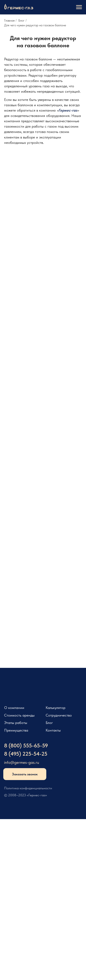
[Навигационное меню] (79, 7)
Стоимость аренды (19, 715)
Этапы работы (16, 723)
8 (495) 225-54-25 (26, 754)
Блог (21, 20)
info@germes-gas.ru (22, 762)
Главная (9, 20)
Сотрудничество (59, 715)
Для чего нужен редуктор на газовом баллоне (35, 25)
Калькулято (55, 708)
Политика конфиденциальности (28, 788)
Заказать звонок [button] (25, 774)
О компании (14, 708)
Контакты (53, 730)
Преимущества (16, 730)
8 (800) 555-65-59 (26, 746)
